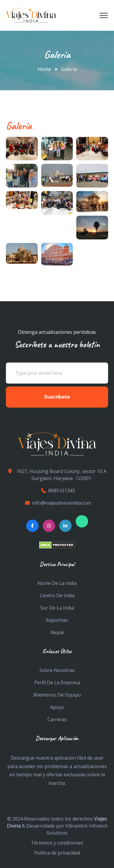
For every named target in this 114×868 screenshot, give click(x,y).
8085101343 (57, 491)
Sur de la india (57, 608)
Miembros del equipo (57, 695)
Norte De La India (57, 583)
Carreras (57, 719)
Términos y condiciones (57, 843)
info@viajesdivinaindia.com (57, 503)
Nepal (57, 632)
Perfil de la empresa (57, 683)
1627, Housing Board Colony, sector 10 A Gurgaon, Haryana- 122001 (56, 475)
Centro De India (57, 595)
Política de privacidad (57, 853)
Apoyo (57, 707)
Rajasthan (57, 620)
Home (44, 69)
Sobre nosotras (57, 670)
